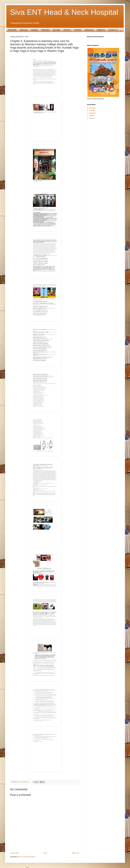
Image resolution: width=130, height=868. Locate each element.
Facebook (92, 113)
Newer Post (15, 853)
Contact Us (113, 30)
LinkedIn (92, 116)
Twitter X (92, 118)
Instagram (92, 108)
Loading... (90, 40)
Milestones (89, 30)
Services (67, 30)
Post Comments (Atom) (27, 857)
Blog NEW (12, 30)
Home (45, 853)
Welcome (24, 30)
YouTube (78, 30)
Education (46, 30)
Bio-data (57, 30)
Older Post (75, 853)
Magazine (101, 30)
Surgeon (35, 30)
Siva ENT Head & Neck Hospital (64, 12)
